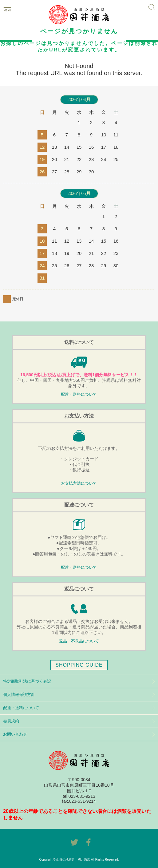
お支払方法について (79, 483)
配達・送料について (79, 394)
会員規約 (11, 721)
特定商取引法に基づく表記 (27, 681)
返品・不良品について (79, 641)
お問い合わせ (15, 734)
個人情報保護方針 (19, 694)
